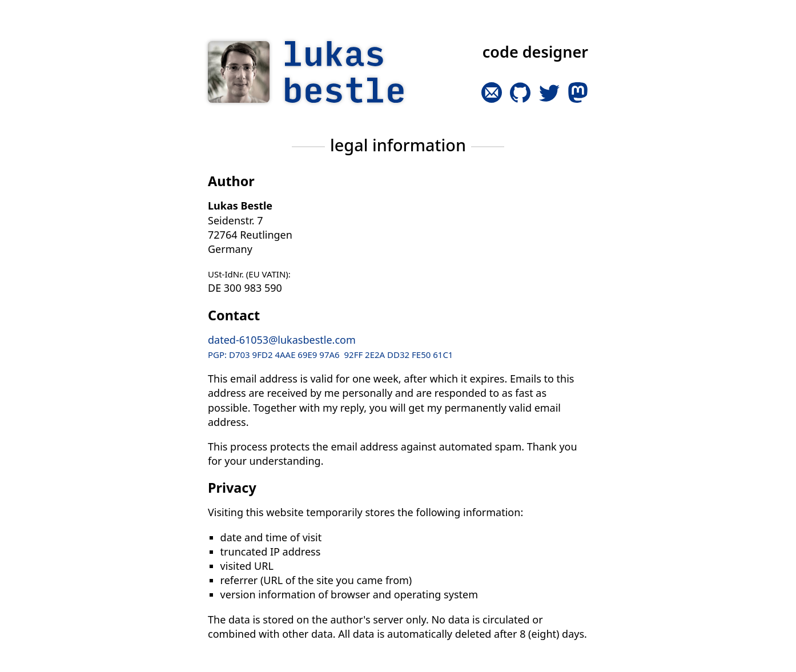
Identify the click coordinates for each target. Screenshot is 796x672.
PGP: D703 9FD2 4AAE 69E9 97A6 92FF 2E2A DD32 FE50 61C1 (330, 355)
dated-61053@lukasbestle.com (282, 340)
